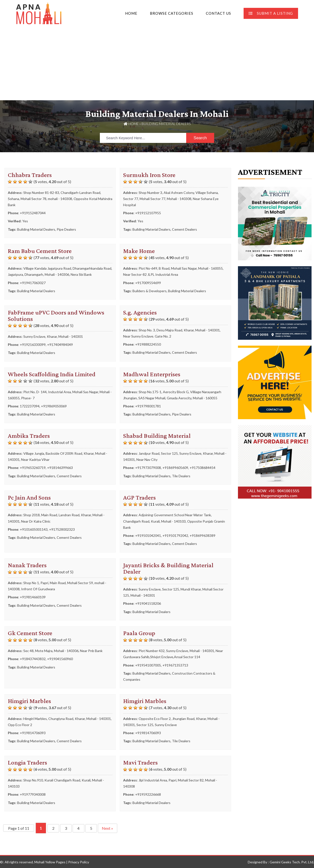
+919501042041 (148, 535)
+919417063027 (33, 283)
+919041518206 (148, 603)
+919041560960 (60, 659)
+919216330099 (33, 344)
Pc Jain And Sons (29, 497)
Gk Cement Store (30, 633)
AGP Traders (139, 497)
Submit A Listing (271, 13)
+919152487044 (33, 213)
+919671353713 (175, 665)
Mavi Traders (140, 762)
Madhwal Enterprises (152, 374)
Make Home (139, 251)
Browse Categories (172, 13)
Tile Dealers (181, 476)
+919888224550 (148, 344)
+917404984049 (60, 344)
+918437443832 (33, 659)
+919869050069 (54, 406)
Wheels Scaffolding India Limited (52, 374)
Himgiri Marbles (29, 701)
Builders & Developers (150, 291)
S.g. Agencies (140, 312)
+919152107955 (148, 213)
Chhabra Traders (30, 175)
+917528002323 (62, 529)
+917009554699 (148, 283)
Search (200, 138)
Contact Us (218, 13)
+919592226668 (148, 794)
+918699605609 (175, 468)
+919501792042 (175, 535)
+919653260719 (33, 468)
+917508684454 (203, 468)
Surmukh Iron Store (149, 175)
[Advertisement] (157, 63)
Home (131, 13)
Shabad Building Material (157, 436)
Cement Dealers (184, 229)
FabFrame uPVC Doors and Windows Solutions (56, 315)
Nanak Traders (27, 565)
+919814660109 (33, 597)
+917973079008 (148, 468)
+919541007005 (148, 665)
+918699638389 (203, 535)
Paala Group (139, 633)
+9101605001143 (34, 529)
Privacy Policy (79, 862)
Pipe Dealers (66, 229)
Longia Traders (27, 762)
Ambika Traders (29, 436)
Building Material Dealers (36, 229)
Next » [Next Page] (110, 828)
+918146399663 (60, 468)
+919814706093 (33, 733)
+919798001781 (148, 406)
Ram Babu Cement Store (40, 251)
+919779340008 (33, 794)
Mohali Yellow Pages (50, 862)
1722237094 (30, 406)
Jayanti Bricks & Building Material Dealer (168, 568)
